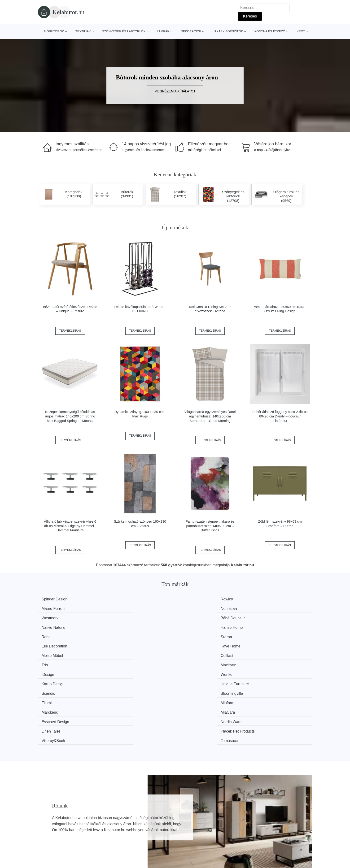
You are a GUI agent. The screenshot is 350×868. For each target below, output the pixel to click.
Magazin (150, 819)
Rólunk (252, 819)
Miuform (262, 644)
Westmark (52, 608)
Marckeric (52, 652)
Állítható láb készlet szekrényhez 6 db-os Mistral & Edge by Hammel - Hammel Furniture (70, 526)
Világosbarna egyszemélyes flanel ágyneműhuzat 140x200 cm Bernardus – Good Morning (210, 416)
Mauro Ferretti (196, 599)
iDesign (50, 635)
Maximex (262, 626)
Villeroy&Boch (196, 661)
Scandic (50, 644)
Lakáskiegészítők (228, 31)
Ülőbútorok (53, 31)
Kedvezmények (53, 841)
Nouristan (263, 599)
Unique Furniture (269, 635)
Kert (301, 31)
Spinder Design (57, 599)
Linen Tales (53, 661)
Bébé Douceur (126, 608)
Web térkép (153, 830)
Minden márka (52, 819)
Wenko (120, 635)
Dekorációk (191, 31)
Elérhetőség (256, 830)
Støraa (120, 617)
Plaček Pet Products (131, 661)
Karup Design (196, 635)
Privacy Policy (155, 841)
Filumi (190, 644)
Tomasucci (264, 661)
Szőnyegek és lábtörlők (124, 31)
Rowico (120, 599)
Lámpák (163, 31)
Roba (48, 617)
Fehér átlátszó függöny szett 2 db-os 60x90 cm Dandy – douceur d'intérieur (280, 416)
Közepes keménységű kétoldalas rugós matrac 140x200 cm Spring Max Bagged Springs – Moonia (70, 416)
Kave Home (265, 617)
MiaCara (121, 652)
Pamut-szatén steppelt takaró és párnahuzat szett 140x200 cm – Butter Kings (210, 526)
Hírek (45, 830)
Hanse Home (266, 608)
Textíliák (83, 31)
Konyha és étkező (270, 31)
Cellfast (120, 626)
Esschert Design (198, 652)
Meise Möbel (55, 626)
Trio (188, 626)
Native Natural (196, 608)
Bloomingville (125, 644)
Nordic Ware (265, 652)
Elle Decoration (197, 617)
